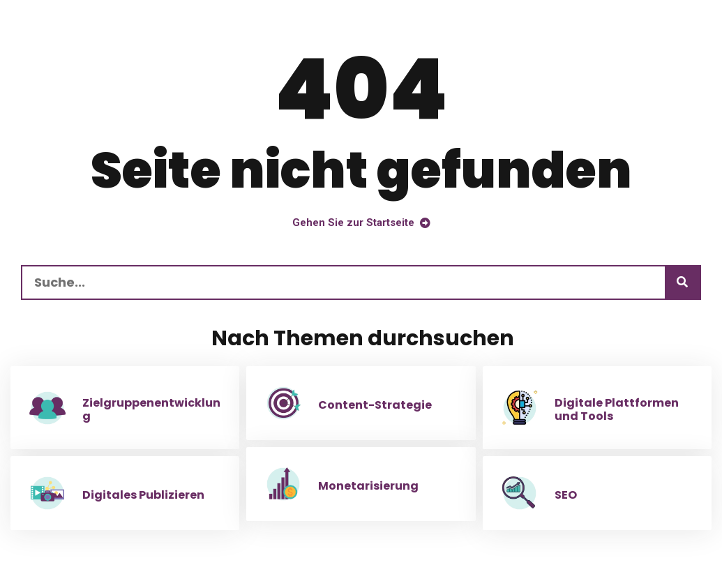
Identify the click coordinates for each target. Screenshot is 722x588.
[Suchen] (682, 282)
